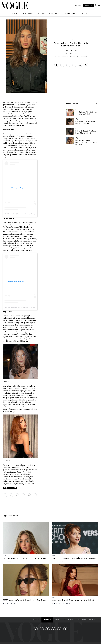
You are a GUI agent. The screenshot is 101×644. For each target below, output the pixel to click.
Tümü (96, 104)
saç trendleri (10, 488)
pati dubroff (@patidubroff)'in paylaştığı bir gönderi (20, 307)
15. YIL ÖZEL (84, 14)
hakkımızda (68, 620)
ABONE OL (89, 5)
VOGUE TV (59, 14)
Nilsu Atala (74, 51)
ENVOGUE (32, 14)
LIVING (50, 14)
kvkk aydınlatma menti (87, 620)
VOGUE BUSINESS (71, 14)
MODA (15, 14)
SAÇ (71, 40)
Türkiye (47, 620)
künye (57, 620)
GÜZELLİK (23, 14)
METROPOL (42, 14)
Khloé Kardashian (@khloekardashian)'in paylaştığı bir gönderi (23, 214)
